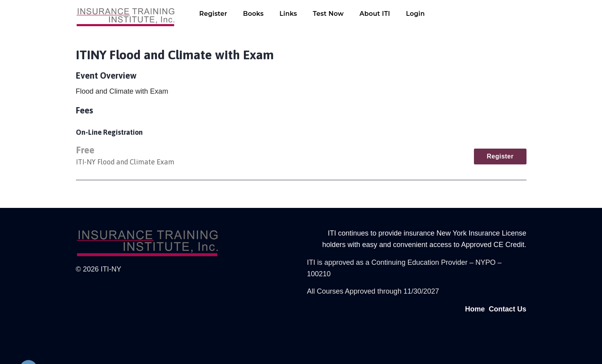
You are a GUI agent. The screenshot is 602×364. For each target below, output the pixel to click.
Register (213, 14)
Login (415, 14)
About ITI (375, 14)
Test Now (328, 14)
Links (288, 14)
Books (253, 14)
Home (475, 309)
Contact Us (507, 309)
